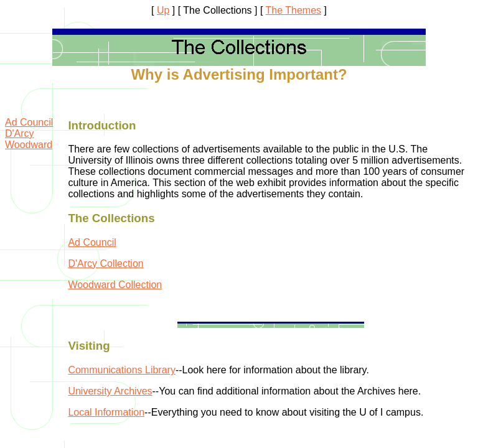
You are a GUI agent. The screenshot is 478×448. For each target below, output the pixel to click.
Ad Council (29, 122)
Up (163, 10)
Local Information (106, 412)
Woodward (29, 145)
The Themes (294, 10)
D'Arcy (20, 133)
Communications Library (122, 370)
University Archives (110, 391)
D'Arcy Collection (105, 264)
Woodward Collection (115, 285)
